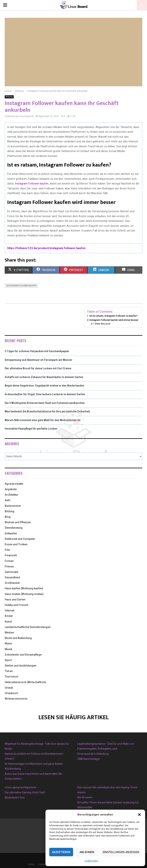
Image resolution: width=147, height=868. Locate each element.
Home (31, 864)
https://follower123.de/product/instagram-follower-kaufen (46, 248)
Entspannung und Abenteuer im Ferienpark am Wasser (39, 360)
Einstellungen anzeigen (121, 852)
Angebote (11, 489)
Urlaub (9, 688)
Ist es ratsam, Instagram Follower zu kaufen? (113, 316)
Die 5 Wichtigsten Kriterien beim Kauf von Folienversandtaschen (45, 403)
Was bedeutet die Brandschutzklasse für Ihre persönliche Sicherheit (47, 411)
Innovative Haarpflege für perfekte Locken (31, 429)
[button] (139, 815)
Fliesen (9, 566)
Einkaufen (11, 533)
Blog (8, 517)
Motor (9, 643)
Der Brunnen (85, 797)
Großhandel (12, 583)
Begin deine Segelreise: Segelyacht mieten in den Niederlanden (44, 386)
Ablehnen (87, 852)
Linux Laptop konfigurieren (21, 787)
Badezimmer (13, 506)
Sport (8, 660)
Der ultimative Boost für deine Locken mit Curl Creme (38, 368)
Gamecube (11, 572)
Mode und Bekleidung (18, 638)
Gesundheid (12, 577)
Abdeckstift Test (15, 798)
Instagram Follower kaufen (32, 184)
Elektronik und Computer (20, 539)
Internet (9, 610)
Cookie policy (91, 861)
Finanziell (11, 555)
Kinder (9, 616)
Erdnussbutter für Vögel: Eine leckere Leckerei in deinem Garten (45, 394)
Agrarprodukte (14, 484)
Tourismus (11, 677)
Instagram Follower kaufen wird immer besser (114, 320)
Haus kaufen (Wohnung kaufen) (24, 588)
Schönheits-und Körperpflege (23, 655)
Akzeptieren (61, 852)
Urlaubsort (11, 693)
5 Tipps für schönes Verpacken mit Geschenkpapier (37, 351)
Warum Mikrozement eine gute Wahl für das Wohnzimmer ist (43, 420)
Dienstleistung (14, 528)
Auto (8, 500)
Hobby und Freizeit (16, 605)
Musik (8, 649)
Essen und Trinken (16, 544)
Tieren (9, 671)
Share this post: (103, 324)
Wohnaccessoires (16, 699)
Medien (9, 633)
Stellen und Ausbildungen (21, 666)
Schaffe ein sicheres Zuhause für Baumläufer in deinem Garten (44, 377)
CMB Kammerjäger (89, 759)
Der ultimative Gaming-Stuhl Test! (25, 792)
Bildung (9, 97)
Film (7, 550)
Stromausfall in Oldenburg (93, 754)
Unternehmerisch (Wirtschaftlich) (25, 682)
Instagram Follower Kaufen (21, 286)
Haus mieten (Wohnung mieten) (24, 594)
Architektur (12, 495)
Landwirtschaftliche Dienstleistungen (28, 627)
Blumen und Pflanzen (18, 522)
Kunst (8, 622)
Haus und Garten (15, 599)
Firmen (9, 561)
